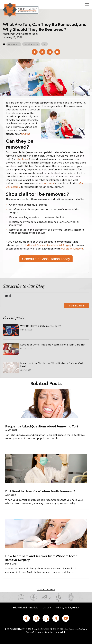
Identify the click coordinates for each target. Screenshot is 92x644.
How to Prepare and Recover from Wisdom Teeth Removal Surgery (41, 558)
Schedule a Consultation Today (46, 259)
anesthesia (48, 183)
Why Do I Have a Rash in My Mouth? (41, 326)
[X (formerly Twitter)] (56, 618)
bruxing (26, 134)
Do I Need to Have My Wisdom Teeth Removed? (40, 491)
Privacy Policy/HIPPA (67, 607)
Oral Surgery (14, 44)
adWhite (62, 632)
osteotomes (22, 159)
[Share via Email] (57, 52)
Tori (44, 44)
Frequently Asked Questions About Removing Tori (42, 426)
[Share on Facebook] (35, 52)
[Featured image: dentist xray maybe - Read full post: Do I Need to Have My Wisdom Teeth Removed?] (46, 468)
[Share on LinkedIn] (50, 52)
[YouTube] (66, 618)
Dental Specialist (31, 44)
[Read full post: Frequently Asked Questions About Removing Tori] (46, 404)
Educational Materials (26, 607)
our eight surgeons (72, 248)
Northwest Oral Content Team (20, 34)
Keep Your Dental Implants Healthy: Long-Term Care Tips (53, 345)
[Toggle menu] (87, 4)
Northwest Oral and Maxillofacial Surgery (48, 245)
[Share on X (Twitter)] (42, 52)
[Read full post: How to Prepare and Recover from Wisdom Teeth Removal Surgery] (46, 533)
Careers (47, 607)
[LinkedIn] (46, 618)
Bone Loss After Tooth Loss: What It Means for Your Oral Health (52, 365)
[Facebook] (26, 618)
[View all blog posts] (46, 589)
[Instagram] (36, 618)
